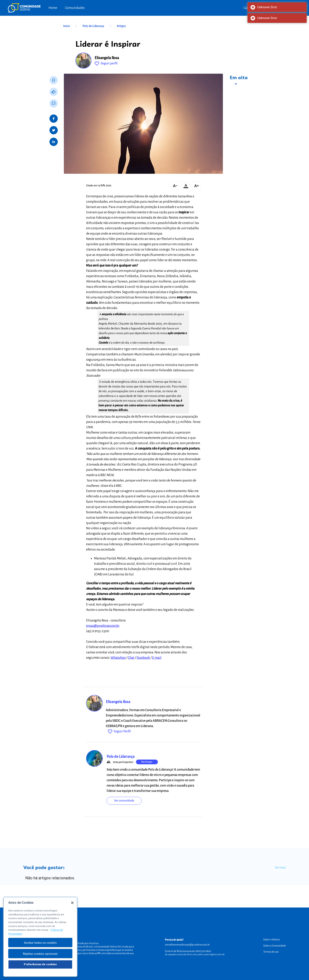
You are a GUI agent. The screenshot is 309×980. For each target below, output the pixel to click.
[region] (40, 939)
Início (71, 26)
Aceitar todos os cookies (40, 945)
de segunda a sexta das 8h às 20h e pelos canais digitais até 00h (195, 954)
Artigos (121, 26)
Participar (147, 762)
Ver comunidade (124, 801)
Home (53, 8)
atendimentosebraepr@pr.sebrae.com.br (187, 945)
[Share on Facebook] (54, 119)
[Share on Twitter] (54, 130)
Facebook (143, 658)
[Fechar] (72, 905)
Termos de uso (271, 952)
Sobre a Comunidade (275, 946)
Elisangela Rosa (107, 58)
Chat (131, 658)
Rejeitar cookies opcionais (40, 956)
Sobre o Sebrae (272, 940)
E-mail (157, 658)
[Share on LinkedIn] (54, 142)
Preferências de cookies (40, 967)
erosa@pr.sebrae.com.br (103, 626)
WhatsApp (118, 658)
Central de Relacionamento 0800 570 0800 (188, 951)
